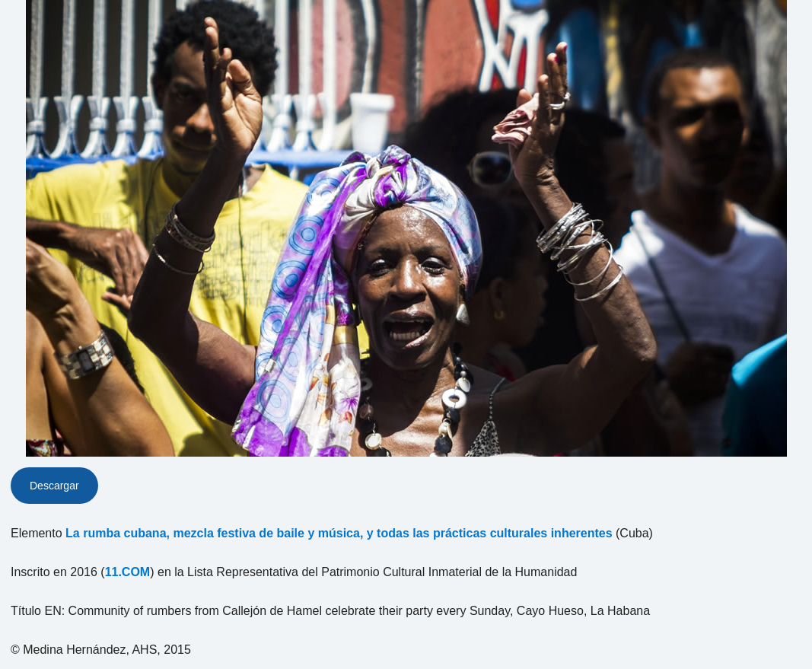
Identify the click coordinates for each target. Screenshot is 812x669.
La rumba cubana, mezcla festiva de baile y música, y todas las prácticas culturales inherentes (339, 533)
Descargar (54, 486)
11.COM (128, 572)
